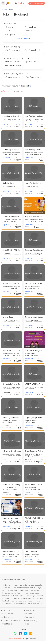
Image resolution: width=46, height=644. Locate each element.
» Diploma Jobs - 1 (31, 62)
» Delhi (8, 31)
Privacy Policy (31, 621)
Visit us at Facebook (11, 621)
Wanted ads (18, 91)
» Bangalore (10, 35)
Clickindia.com (16, 639)
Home (5, 10)
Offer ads (5, 91)
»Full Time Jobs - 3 (13, 50)
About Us (6, 610)
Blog (27, 624)
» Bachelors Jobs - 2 (14, 66)
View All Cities (23, 39)
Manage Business (37, 3)
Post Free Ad (8, 614)
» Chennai (9, 27)
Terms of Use (31, 617)
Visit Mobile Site (9, 624)
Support (29, 614)
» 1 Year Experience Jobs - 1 (33, 77)
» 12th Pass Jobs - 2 (13, 62)
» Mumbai (28, 31)
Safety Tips (30, 610)
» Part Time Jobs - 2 (32, 50)
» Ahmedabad (30, 27)
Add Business (8, 617)
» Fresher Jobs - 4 (13, 77)
